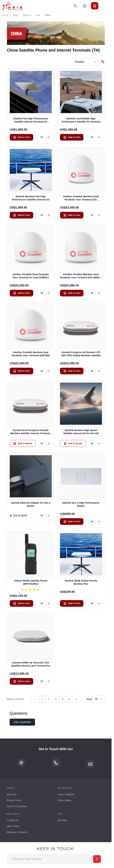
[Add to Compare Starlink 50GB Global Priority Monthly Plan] (99, 603)
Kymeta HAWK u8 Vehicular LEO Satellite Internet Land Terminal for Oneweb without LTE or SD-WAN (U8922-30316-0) (31, 664)
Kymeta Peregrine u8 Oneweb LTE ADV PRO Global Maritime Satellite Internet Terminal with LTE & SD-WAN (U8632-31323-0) (81, 354)
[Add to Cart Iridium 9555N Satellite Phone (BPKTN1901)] (21, 603)
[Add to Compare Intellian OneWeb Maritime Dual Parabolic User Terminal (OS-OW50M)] (99, 215)
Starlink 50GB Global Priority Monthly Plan (81, 582)
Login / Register (66, 794)
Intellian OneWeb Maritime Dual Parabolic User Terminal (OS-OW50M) (81, 198)
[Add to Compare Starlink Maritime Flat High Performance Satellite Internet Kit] (49, 215)
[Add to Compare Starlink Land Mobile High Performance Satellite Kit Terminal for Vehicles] (99, 137)
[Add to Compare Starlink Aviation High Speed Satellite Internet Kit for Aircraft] (99, 443)
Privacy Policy (14, 800)
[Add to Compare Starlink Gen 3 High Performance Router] (99, 522)
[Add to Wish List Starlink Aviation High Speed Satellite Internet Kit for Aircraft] (92, 443)
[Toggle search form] (75, 6)
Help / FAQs (13, 826)
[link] (35, 699)
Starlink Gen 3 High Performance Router (81, 504)
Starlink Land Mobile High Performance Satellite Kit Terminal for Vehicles (81, 120)
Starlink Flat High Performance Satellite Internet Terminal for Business (31, 120)
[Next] (76, 699)
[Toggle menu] (104, 6)
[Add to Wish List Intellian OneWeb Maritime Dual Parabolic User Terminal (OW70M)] (42, 371)
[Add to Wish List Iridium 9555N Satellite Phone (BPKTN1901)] (42, 603)
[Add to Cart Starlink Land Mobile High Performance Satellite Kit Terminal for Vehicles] (72, 137)
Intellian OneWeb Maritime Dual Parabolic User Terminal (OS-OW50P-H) (81, 276)
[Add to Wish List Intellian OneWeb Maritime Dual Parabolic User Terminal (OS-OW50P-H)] (92, 293)
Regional (27, 15)
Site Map (63, 820)
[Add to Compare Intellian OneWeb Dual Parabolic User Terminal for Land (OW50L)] (49, 293)
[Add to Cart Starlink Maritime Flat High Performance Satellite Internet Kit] (21, 215)
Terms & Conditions (17, 806)
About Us (11, 794)
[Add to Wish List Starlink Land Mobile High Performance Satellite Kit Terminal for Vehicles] (92, 137)
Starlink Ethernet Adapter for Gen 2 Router (31, 504)
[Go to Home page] (13, 6)
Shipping (11, 832)
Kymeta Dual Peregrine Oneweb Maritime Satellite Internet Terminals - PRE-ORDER (31, 432)
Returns (23, 832)
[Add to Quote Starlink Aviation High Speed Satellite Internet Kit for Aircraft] (73, 443)
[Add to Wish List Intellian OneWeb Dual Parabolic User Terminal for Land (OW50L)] (42, 293)
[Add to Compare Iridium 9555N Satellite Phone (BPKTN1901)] (49, 603)
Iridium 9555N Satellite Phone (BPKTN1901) (31, 582)
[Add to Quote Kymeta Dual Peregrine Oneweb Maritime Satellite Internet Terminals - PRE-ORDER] (23, 443)
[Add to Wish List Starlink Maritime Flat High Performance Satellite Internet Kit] (42, 215)
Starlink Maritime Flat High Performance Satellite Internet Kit (31, 198)
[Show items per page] (99, 699)
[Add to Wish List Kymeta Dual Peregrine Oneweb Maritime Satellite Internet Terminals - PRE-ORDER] (42, 443)
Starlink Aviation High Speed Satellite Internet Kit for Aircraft (81, 432)
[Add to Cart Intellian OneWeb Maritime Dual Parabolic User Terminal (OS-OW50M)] (72, 215)
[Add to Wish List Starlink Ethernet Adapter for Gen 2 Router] (42, 516)
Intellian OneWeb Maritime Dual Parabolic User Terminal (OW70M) (31, 354)
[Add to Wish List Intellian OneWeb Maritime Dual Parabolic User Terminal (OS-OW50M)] (92, 215)
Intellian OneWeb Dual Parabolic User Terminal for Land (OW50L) (31, 276)
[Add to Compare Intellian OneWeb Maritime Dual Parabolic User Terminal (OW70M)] (49, 371)
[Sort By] (86, 62)
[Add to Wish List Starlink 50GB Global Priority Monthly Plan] (92, 603)
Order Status (65, 800)
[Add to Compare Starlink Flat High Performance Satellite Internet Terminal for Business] (49, 137)
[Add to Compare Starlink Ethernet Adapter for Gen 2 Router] (49, 516)
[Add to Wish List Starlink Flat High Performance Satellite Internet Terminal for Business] (42, 137)
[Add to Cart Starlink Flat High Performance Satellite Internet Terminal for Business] (21, 137)
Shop (16, 15)
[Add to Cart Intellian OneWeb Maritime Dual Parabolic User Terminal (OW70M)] (21, 371)
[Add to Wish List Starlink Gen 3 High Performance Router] (92, 522)
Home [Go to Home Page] (6, 15)
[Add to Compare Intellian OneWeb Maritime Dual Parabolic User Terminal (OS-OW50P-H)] (99, 293)
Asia (38, 15)
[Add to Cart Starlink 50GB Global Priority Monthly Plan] (72, 603)
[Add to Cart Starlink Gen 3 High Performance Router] (72, 522)
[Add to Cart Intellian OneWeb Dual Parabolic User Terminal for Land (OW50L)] (21, 293)
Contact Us (12, 820)
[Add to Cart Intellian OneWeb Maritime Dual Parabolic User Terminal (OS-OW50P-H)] (72, 293)
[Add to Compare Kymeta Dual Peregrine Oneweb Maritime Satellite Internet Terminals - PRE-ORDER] (49, 443)
